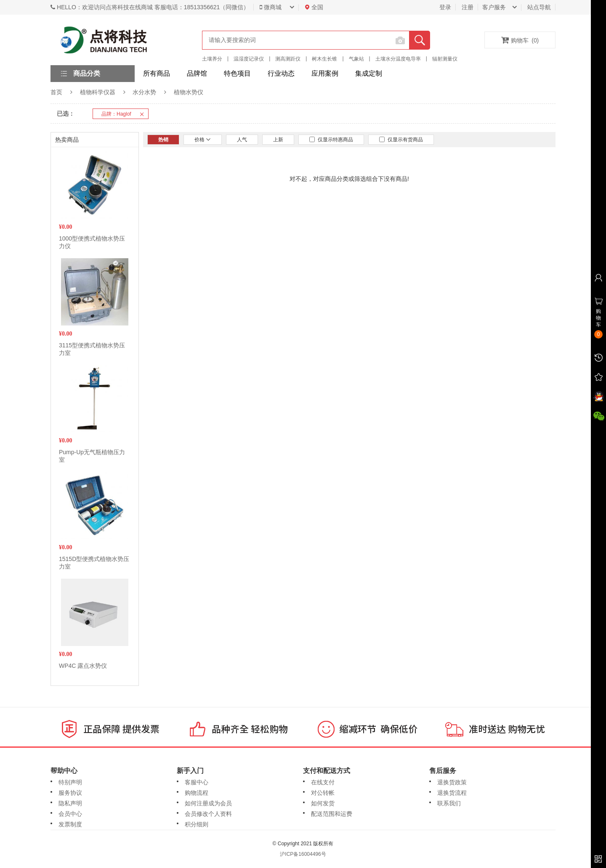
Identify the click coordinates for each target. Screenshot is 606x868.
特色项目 (237, 73)
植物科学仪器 (98, 92)
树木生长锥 (324, 59)
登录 (445, 7)
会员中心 (70, 814)
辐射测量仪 (445, 59)
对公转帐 (323, 793)
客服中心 (197, 782)
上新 (278, 140)
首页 (56, 92)
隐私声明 (70, 803)
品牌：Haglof (125, 114)
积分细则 (197, 824)
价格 (203, 140)
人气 (242, 140)
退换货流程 (452, 793)
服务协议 (70, 793)
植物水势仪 (189, 92)
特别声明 (70, 782)
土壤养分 (212, 59)
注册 (468, 7)
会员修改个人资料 (208, 814)
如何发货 (323, 803)
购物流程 (197, 793)
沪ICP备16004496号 (303, 854)
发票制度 (70, 824)
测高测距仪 (288, 59)
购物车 (520, 40)
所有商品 (157, 73)
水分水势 (144, 92)
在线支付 (323, 782)
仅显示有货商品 (401, 140)
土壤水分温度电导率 (398, 59)
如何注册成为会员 (208, 803)
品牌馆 (197, 73)
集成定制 (369, 73)
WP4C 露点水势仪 (83, 666)
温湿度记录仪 (249, 59)
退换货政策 (452, 782)
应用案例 (325, 73)
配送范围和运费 (332, 814)
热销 (163, 140)
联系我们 (449, 803)
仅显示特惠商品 (331, 140)
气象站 (356, 59)
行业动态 (281, 73)
